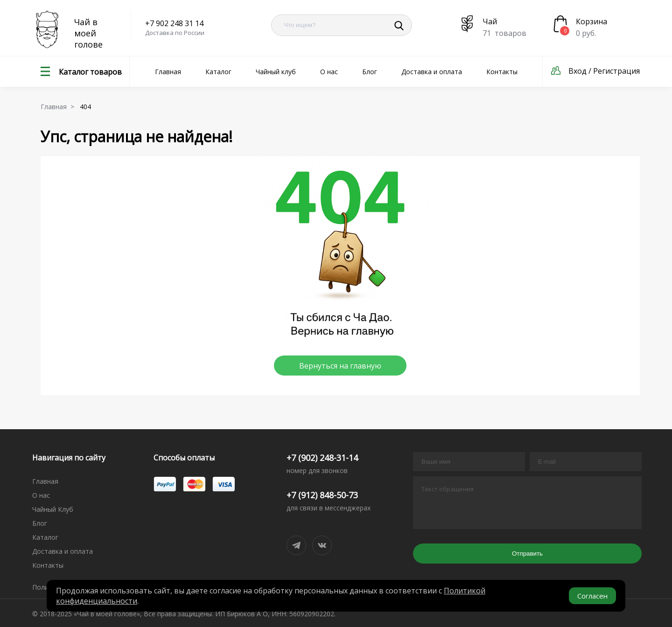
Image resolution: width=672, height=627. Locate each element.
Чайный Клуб (53, 509)
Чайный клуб (276, 72)
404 (87, 107)
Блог (370, 72)
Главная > (59, 107)
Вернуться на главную (340, 366)
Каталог (218, 72)
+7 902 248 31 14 (174, 23)
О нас (329, 72)
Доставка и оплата (432, 72)
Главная (168, 72)
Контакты (502, 72)
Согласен (592, 596)
